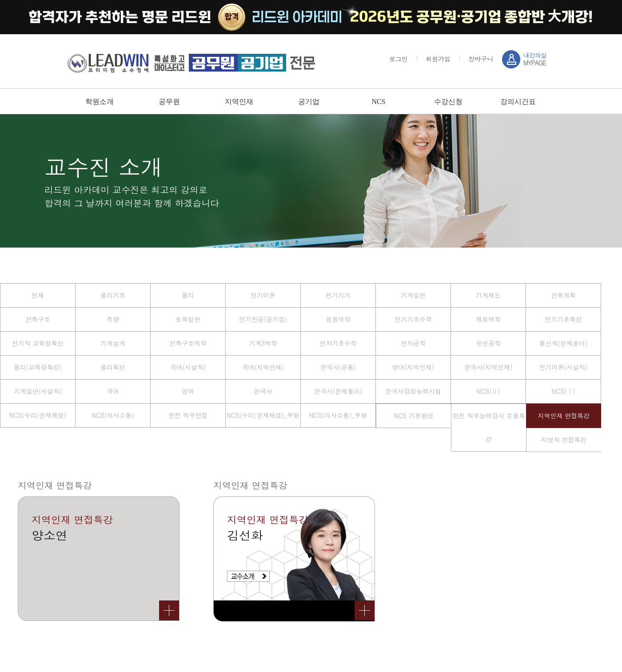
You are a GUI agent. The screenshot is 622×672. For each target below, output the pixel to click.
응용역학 (338, 319)
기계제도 (488, 295)
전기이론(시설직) (564, 367)
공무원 (169, 102)
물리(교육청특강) (38, 367)
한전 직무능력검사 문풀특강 (488, 427)
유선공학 (488, 343)
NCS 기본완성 (413, 416)
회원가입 (438, 59)
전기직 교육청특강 (38, 343)
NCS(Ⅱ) (488, 391)
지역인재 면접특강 (564, 416)
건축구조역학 (188, 343)
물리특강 (113, 367)
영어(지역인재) (413, 367)
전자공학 (413, 343)
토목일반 (188, 319)
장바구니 (481, 59)
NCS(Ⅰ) (563, 391)
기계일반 (413, 295)
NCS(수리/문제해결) (38, 415)
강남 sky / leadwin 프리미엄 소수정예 (191, 63)
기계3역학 (263, 343)
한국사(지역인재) (488, 367)
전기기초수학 (413, 319)
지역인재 (239, 102)
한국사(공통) (338, 367)
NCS (379, 102)
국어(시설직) (188, 367)
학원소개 (100, 102)
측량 (113, 319)
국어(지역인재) (263, 367)
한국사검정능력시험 (413, 391)
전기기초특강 (563, 319)
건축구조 (38, 319)
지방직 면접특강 (564, 440)
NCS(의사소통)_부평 (338, 415)
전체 (38, 295)
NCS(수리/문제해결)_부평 (263, 415)
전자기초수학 (338, 343)
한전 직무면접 (188, 415)
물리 (188, 295)
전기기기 (338, 295)
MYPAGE (535, 59)
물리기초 (113, 295)
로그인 (399, 59)
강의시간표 (518, 102)
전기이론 (263, 295)
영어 (188, 391)
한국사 (263, 391)
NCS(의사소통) (113, 415)
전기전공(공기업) (263, 319)
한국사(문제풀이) (338, 391)
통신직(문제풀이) (564, 343)
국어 (113, 391)
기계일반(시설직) (38, 391)
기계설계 (113, 343)
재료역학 (488, 319)
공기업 (309, 102)
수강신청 (448, 102)
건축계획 (563, 295)
